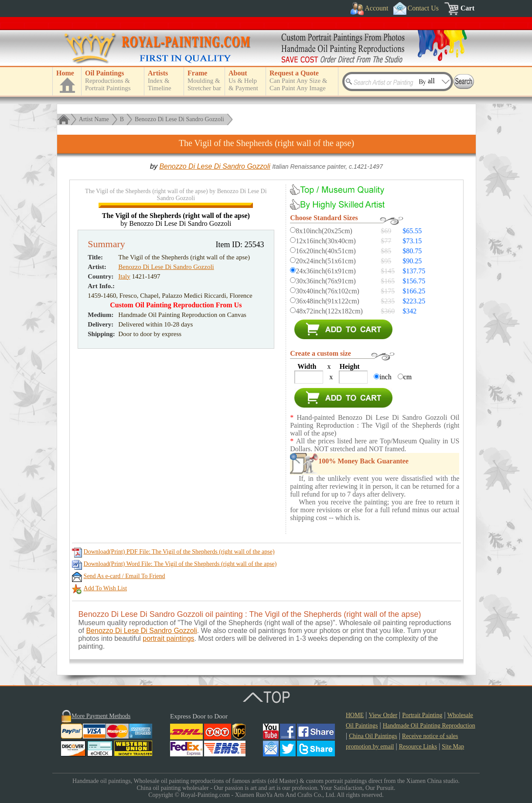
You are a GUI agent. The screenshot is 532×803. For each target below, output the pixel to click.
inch (385, 377)
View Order (383, 715)
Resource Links (418, 747)
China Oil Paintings (373, 736)
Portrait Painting (422, 715)
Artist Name (94, 119)
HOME (355, 715)
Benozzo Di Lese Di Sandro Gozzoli (179, 119)
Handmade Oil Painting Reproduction (429, 726)
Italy (124, 425)
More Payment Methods (101, 716)
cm (408, 377)
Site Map (453, 747)
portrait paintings (168, 638)
